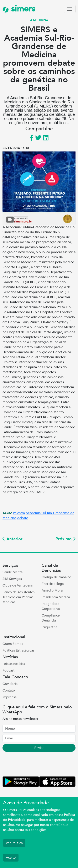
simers (19, 9)
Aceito (11, 858)
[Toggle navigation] (70, 9)
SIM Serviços (12, 579)
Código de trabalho (56, 577)
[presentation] (34, 765)
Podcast (9, 670)
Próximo (66, 539)
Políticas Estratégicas (18, 650)
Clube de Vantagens (18, 585)
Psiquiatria (49, 627)
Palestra (19, 513)
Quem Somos (13, 644)
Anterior (12, 539)
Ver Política (14, 843)
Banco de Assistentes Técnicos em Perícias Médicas (19, 597)
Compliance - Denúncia (52, 618)
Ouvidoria (10, 684)
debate (23, 518)
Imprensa (9, 697)
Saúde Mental (13, 572)
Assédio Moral (53, 590)
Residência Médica (56, 597)
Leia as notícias (14, 664)
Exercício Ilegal (53, 584)
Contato (9, 690)
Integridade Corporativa (51, 606)
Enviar (39, 748)
